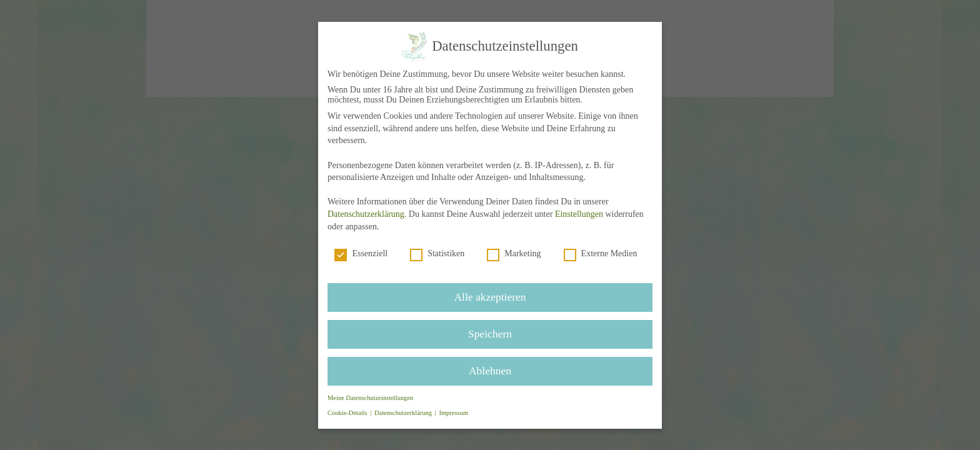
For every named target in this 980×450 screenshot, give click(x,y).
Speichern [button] (490, 332)
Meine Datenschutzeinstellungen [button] (371, 396)
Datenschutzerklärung (367, 214)
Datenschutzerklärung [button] (405, 411)
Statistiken (437, 254)
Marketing (514, 254)
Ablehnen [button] (490, 369)
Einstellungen (578, 214)
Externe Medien (600, 254)
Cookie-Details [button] (349, 411)
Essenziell (362, 254)
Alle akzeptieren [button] (490, 296)
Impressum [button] (454, 411)
